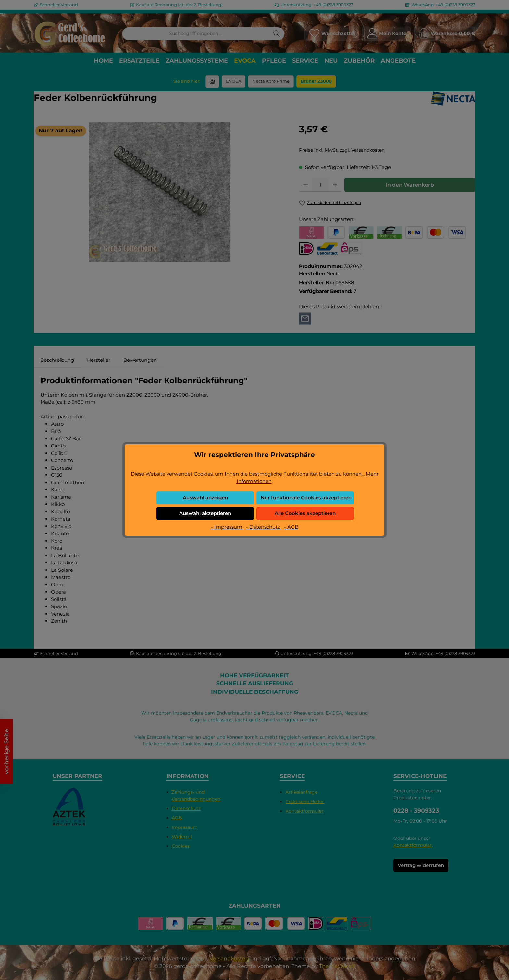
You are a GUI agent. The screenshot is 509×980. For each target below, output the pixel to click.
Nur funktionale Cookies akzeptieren (306, 498)
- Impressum (227, 527)
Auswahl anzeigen (205, 498)
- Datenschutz (264, 527)
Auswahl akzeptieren (205, 513)
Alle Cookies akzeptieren (305, 513)
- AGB (291, 527)
